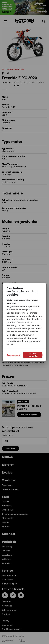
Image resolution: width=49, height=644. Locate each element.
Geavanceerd (13, 355)
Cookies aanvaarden (33, 355)
